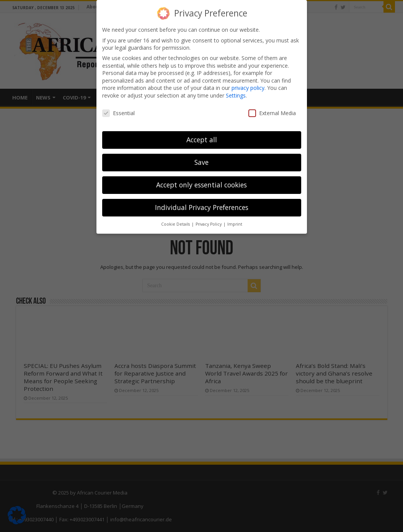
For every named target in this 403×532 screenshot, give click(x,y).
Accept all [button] (202, 139)
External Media (272, 112)
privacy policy (248, 87)
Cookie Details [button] (176, 223)
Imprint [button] (235, 223)
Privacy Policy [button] (209, 223)
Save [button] (201, 161)
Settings (236, 94)
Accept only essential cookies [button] (201, 184)
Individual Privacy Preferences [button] (202, 207)
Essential (118, 112)
